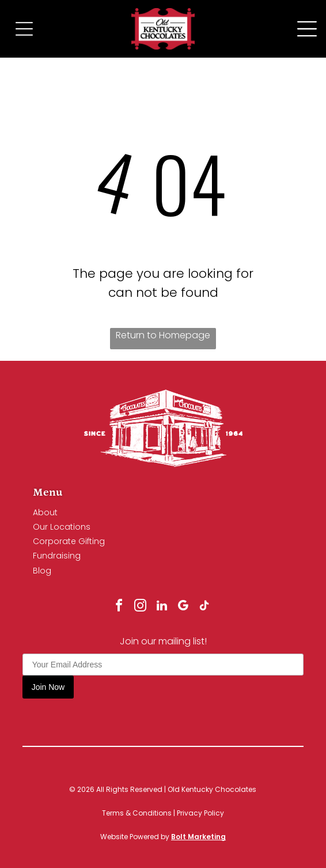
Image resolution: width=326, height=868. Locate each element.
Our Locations (62, 527)
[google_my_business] (183, 607)
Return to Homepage (163, 335)
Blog (42, 571)
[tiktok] (204, 607)
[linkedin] (162, 607)
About (45, 512)
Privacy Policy (200, 813)
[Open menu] (307, 29)
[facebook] (119, 607)
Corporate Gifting (69, 541)
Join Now (48, 687)
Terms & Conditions (137, 813)
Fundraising (57, 556)
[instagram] (141, 607)
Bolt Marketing (198, 837)
